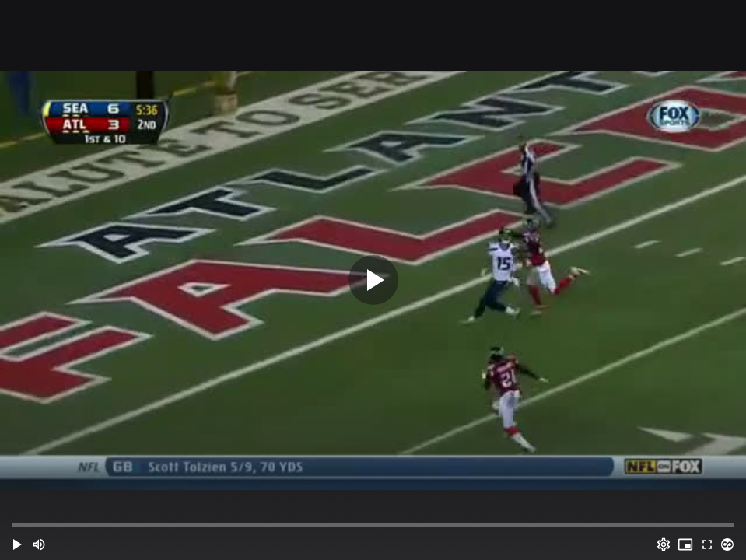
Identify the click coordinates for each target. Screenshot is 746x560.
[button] (17, 544)
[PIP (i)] (685, 544)
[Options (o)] (664, 544)
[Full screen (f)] (707, 544)
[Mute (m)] (39, 544)
